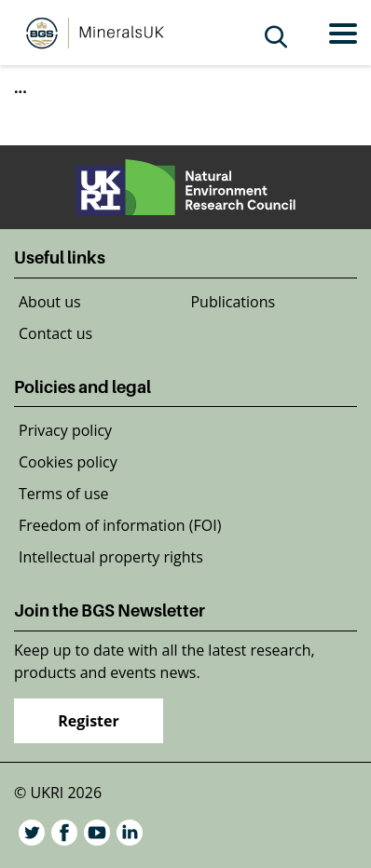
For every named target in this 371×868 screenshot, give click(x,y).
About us (50, 302)
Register (89, 721)
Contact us (55, 333)
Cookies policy (68, 462)
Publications (233, 302)
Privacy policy (65, 430)
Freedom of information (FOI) (120, 525)
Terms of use (64, 494)
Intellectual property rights (111, 557)
